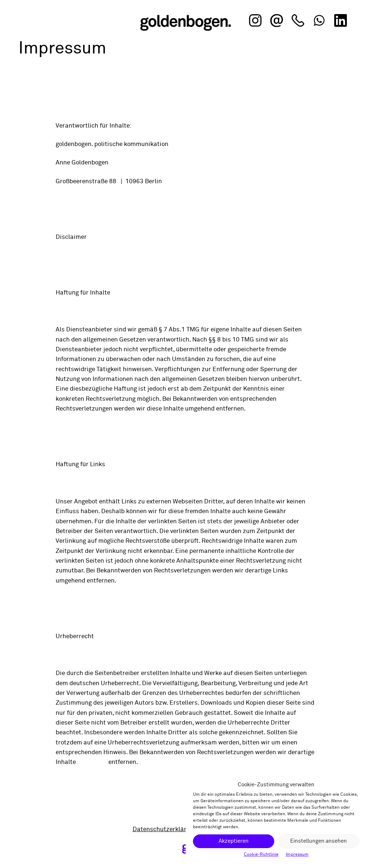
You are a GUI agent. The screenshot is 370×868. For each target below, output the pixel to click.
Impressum (297, 855)
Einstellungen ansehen (319, 841)
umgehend (92, 762)
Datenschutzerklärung (165, 830)
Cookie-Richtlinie (261, 855)
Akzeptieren (234, 841)
